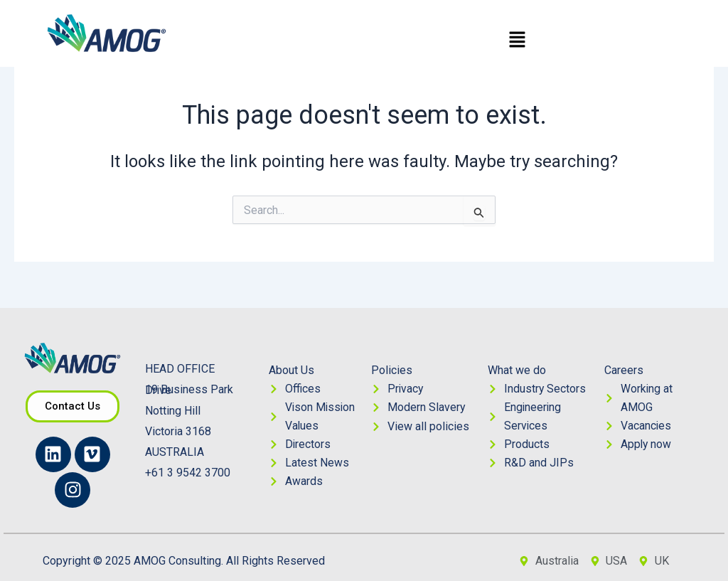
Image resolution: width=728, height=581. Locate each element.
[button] (517, 41)
